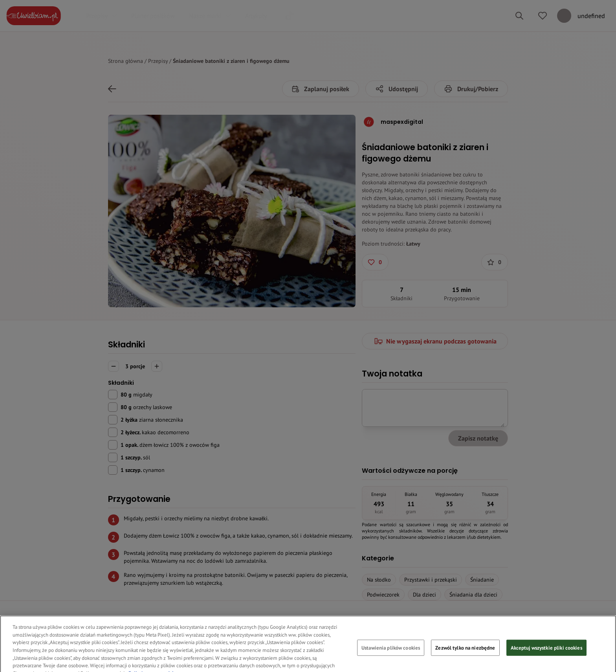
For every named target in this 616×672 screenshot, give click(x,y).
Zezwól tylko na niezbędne (465, 657)
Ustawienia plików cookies (391, 657)
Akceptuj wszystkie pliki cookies (546, 657)
